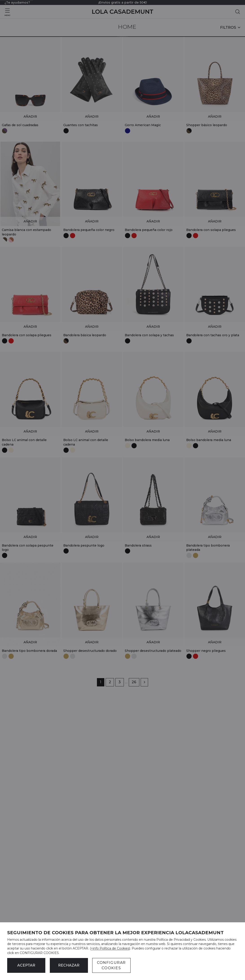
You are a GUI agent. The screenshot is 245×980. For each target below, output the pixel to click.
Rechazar (69, 965)
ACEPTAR (26, 965)
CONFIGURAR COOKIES (111, 965)
